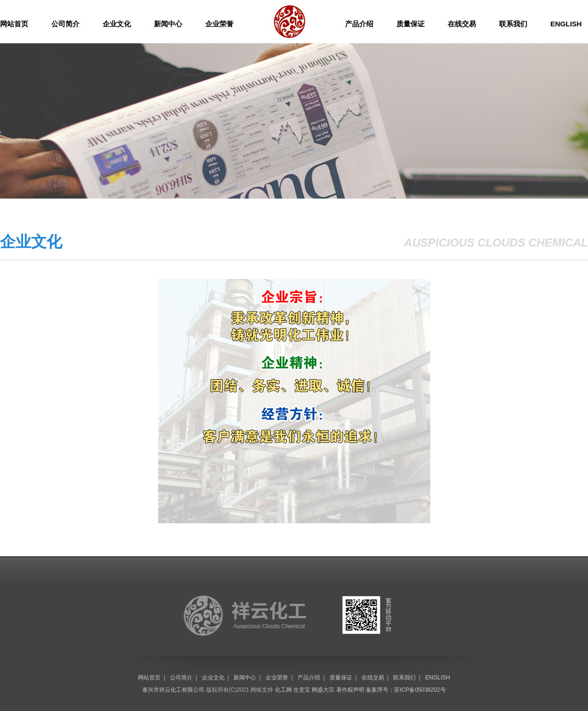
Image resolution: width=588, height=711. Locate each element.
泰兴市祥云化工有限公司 (173, 690)
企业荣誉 (219, 24)
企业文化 (117, 24)
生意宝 (302, 690)
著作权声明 (350, 690)
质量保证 (411, 24)
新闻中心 (168, 24)
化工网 (283, 690)
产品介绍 (359, 24)
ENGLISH (566, 24)
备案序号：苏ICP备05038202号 (406, 690)
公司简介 (65, 24)
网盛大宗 (323, 690)
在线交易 (462, 24)
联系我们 (513, 24)
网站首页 (14, 24)
